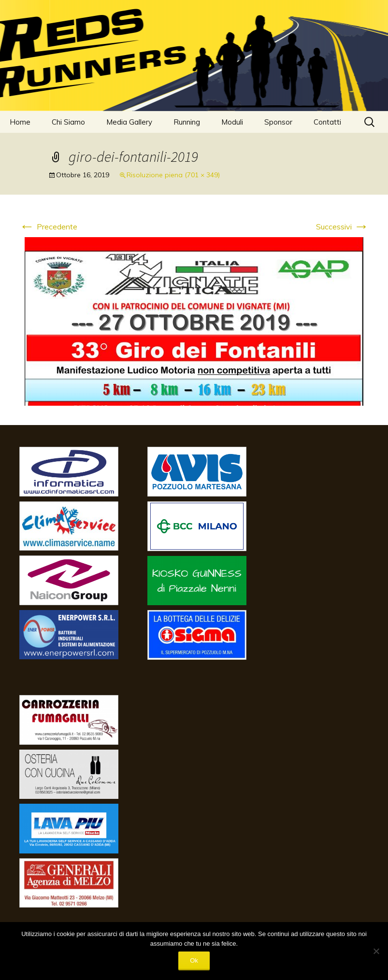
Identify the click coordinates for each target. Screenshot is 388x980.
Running (187, 122)
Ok (194, 960)
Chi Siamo (68, 122)
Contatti (327, 122)
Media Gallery (129, 122)
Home (20, 122)
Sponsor (278, 122)
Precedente (48, 227)
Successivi (343, 227)
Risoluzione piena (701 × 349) (173, 175)
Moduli (232, 122)
